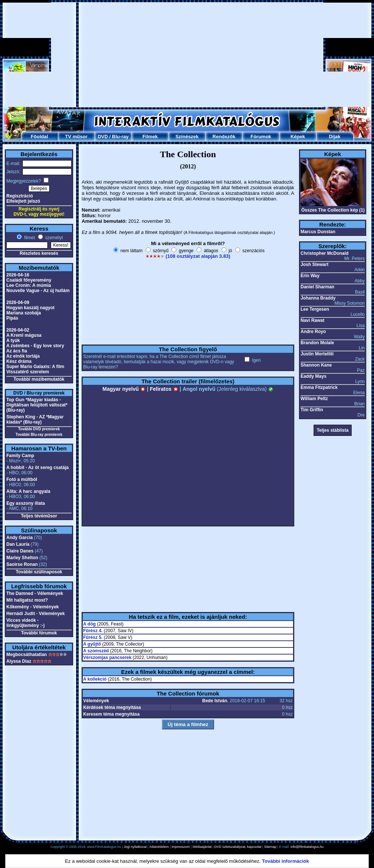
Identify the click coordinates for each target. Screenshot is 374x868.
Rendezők (224, 137)
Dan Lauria (18, 544)
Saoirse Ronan (22, 564)
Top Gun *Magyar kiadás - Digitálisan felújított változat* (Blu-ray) (37, 405)
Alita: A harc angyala (28, 491)
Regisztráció (20, 196)
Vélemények (96, 701)
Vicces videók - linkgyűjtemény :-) (26, 623)
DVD (103, 137)
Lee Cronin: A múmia (29, 285)
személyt (54, 238)
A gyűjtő (92, 644)
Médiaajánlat (202, 847)
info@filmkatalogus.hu (307, 847)
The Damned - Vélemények (35, 593)
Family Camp (20, 456)
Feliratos (164, 389)
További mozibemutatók (39, 379)
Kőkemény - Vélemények (33, 607)
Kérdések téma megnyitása (112, 707)
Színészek (187, 137)
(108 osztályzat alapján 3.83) (198, 256)
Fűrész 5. (93, 637)
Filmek (150, 137)
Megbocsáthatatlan (27, 655)
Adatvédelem (159, 847)
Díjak (335, 137)
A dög (89, 624)
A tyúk (13, 340)
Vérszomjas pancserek (107, 658)
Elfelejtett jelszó (23, 201)
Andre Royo (313, 332)
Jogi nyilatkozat (135, 847)
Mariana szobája (24, 313)
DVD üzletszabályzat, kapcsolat (238, 847)
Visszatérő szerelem (28, 372)
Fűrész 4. (93, 631)
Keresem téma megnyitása (111, 714)
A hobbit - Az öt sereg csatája (37, 468)
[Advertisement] (187, 55)
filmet (29, 238)
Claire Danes (20, 551)
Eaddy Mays (313, 376)
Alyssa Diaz (19, 661)
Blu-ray (120, 137)
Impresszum (181, 847)
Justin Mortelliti (317, 354)
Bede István (215, 701)
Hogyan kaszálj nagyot (30, 308)
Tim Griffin (312, 410)
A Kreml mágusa (24, 335)
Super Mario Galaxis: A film (35, 367)
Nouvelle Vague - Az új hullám (38, 291)
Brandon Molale (317, 343)
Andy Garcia (20, 538)
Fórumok (261, 137)
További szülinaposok (39, 572)
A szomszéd (96, 651)
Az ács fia (17, 351)
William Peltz (314, 399)
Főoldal (39, 137)
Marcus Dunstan (318, 232)
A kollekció (95, 679)
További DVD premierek (39, 429)
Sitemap (270, 847)
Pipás (12, 318)
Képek (298, 137)
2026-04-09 (18, 302)
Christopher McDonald (325, 253)
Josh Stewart (315, 264)
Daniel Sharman (318, 287)
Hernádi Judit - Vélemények (36, 614)
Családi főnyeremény (29, 280)
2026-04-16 (18, 275)
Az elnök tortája (23, 356)
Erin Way (310, 276)
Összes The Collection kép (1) (333, 210)
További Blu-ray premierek (39, 435)
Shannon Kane (316, 365)
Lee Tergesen (315, 309)
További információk (286, 861)
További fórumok (39, 633)
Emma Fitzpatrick (319, 387)
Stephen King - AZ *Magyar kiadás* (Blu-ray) (35, 419)
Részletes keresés (39, 253)
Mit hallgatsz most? (27, 600)
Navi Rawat (312, 320)
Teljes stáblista (332, 430)
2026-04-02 (18, 330)
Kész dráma (19, 361)
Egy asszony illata (26, 503)
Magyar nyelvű (124, 389)
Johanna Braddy (318, 298)
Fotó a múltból (22, 479)
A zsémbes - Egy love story (35, 346)
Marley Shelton (22, 558)
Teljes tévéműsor (39, 516)
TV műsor (76, 137)
